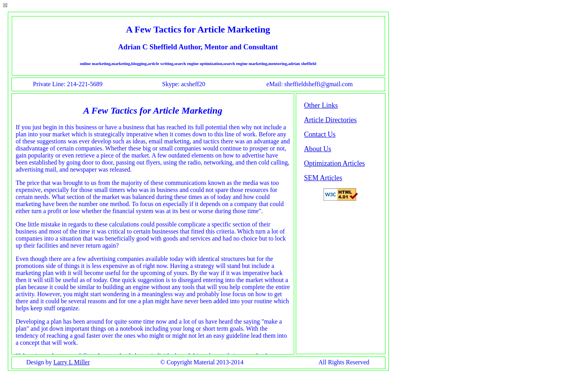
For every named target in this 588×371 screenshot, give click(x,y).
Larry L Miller (71, 362)
